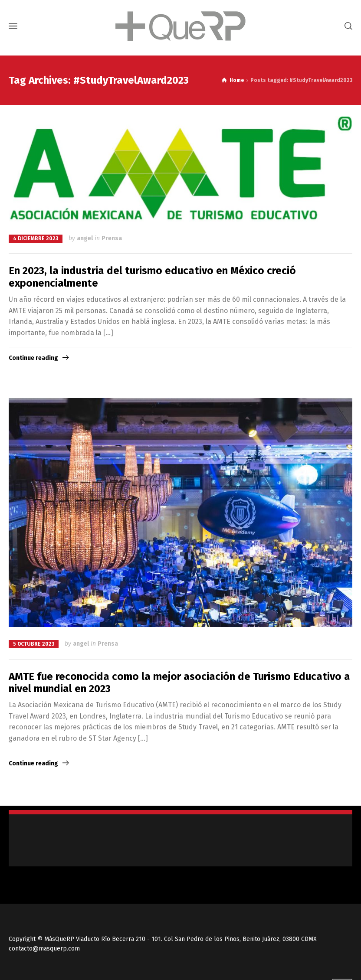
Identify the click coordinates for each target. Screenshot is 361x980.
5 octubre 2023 (34, 644)
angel (85, 238)
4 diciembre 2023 (36, 238)
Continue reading (33, 358)
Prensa (112, 238)
